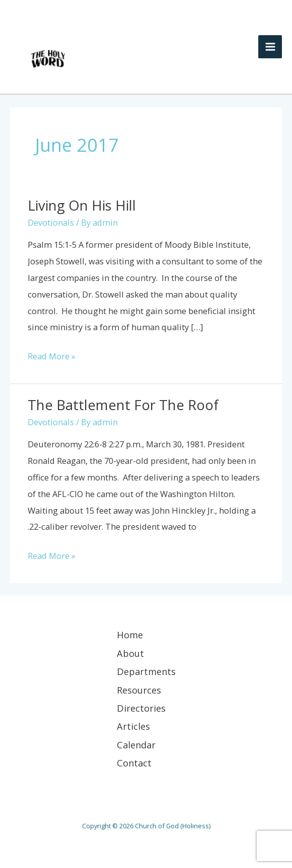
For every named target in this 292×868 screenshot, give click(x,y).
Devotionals (51, 222)
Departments (146, 671)
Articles (133, 726)
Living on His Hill (82, 205)
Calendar (136, 745)
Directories (141, 708)
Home (130, 635)
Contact (134, 763)
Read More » (52, 355)
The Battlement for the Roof (123, 405)
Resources (139, 690)
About (130, 653)
